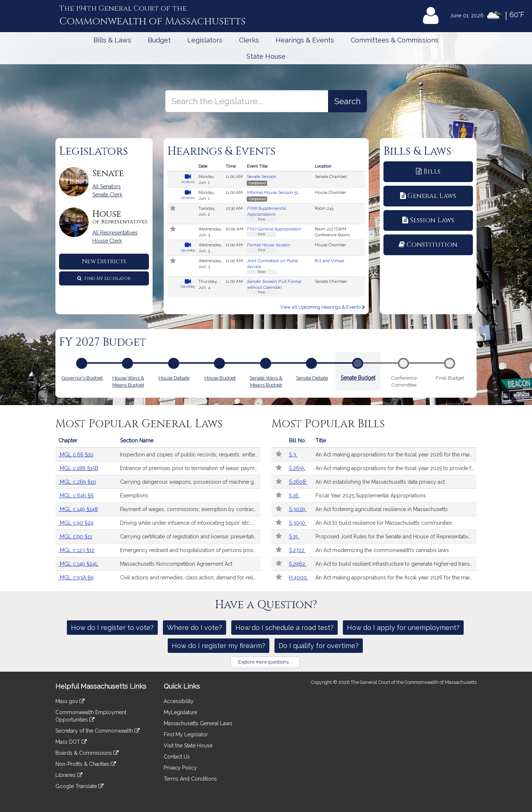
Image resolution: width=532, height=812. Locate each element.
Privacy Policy (180, 768)
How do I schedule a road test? (284, 628)
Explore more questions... (265, 662)
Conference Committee (404, 381)
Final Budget (450, 378)
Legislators (205, 40)
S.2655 (297, 468)
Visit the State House (188, 746)
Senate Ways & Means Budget (266, 381)
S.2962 (298, 564)
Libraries (69, 775)
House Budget (220, 377)
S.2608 (298, 482)
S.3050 (298, 523)
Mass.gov (70, 701)
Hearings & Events (305, 40)
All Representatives (115, 233)
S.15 (294, 537)
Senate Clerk (107, 195)
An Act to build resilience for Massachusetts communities (384, 523)
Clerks (249, 40)
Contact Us (177, 757)
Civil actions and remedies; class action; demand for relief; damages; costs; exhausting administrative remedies (190, 578)
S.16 (294, 496)
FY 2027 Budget (103, 342)
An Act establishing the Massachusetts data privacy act (380, 482)
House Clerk (107, 241)
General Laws (428, 196)
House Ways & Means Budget (128, 381)
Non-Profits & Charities (86, 764)
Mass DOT (71, 742)
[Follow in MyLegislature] (173, 209)
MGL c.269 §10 (77, 482)
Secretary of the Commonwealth (98, 731)
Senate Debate (312, 377)
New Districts (104, 261)
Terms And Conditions (190, 779)
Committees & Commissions (395, 40)
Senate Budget (358, 377)
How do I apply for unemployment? (403, 628)
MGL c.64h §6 (76, 496)
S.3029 (298, 509)
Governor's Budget (82, 377)
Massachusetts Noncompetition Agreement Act (176, 564)
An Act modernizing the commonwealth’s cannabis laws (382, 550)
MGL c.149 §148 (78, 509)
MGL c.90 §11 (75, 537)
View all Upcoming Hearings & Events (323, 307)
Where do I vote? (195, 628)
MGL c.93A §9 (76, 578)
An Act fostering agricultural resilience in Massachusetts (382, 509)
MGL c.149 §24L (78, 564)
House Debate (174, 377)
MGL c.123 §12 (76, 550)
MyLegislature (180, 712)
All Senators (107, 186)
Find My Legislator (104, 278)
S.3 (293, 455)
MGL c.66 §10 (76, 455)
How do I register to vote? (112, 628)
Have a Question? (266, 605)
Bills (428, 172)
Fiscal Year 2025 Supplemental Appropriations (371, 496)
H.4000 (299, 578)
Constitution (428, 245)
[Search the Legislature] (347, 101)
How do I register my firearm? (219, 646)
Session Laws (428, 220)
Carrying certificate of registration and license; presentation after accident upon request (190, 537)
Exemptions (134, 496)
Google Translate (79, 786)
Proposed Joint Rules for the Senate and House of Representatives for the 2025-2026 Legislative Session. (396, 537)
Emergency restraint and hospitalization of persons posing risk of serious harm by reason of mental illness (190, 550)
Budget (159, 40)
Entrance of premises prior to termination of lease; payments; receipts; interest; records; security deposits (190, 468)
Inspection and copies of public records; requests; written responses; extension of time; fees (190, 455)
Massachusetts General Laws (198, 723)
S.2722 (297, 550)
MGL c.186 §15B (78, 468)
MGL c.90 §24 (76, 523)
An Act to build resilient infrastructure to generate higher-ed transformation (396, 564)
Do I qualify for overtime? (319, 646)
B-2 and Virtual (329, 261)
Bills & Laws (112, 40)
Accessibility (179, 701)
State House (266, 56)
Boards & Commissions (87, 753)
